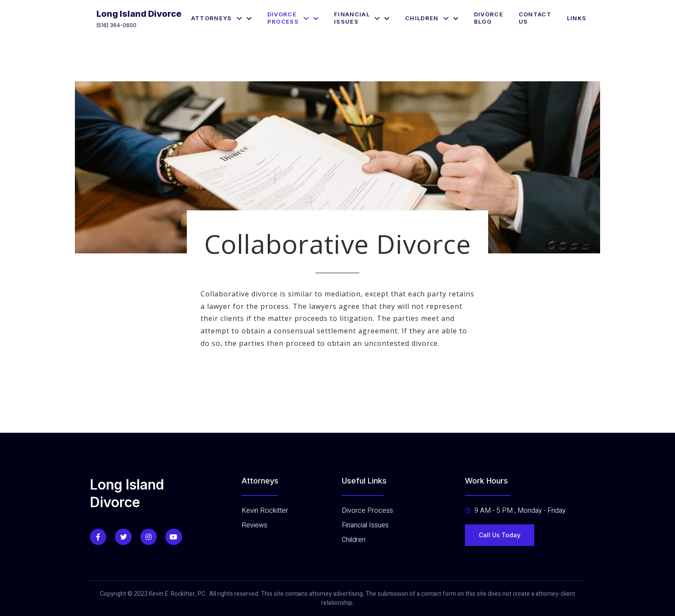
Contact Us (535, 18)
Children (432, 18)
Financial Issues (362, 18)
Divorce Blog (489, 18)
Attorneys (221, 18)
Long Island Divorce (139, 14)
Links (577, 18)
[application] (237, 18)
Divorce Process (293, 18)
